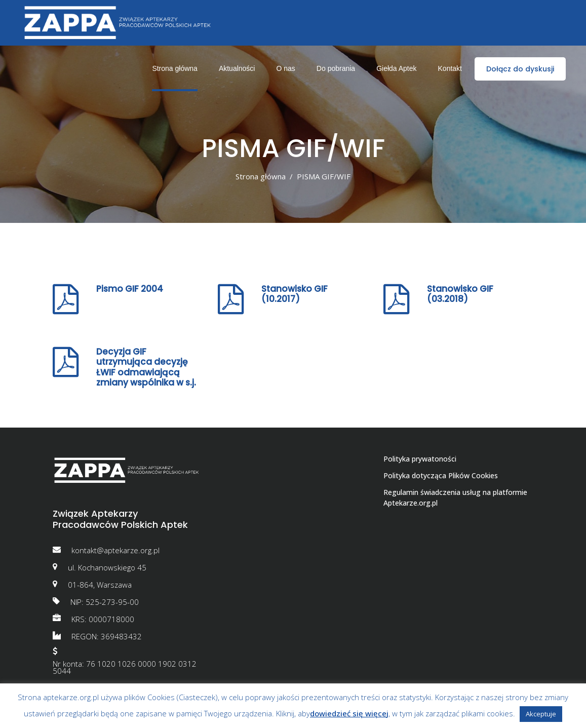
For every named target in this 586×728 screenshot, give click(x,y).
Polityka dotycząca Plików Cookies (441, 475)
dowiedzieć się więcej (349, 713)
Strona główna (261, 176)
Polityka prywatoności (420, 459)
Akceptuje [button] (541, 714)
